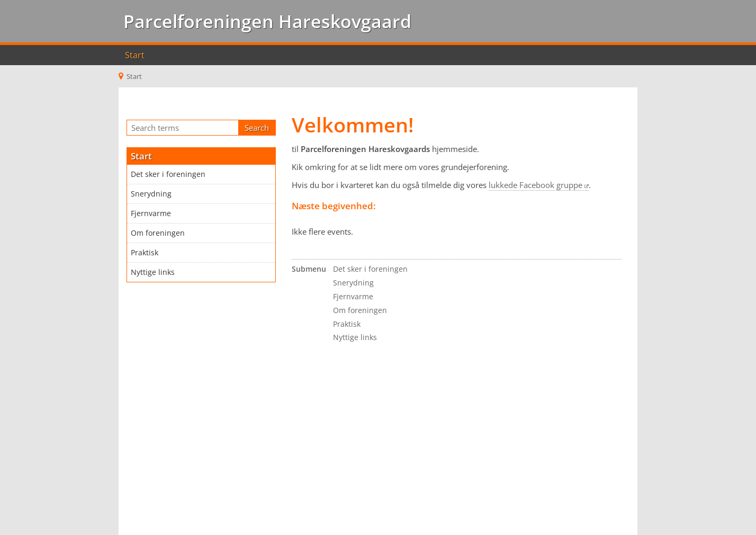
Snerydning (151, 194)
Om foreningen (158, 233)
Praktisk (145, 253)
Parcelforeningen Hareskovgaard (265, 21)
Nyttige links (153, 272)
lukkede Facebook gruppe (535, 185)
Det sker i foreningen (168, 174)
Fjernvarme (151, 213)
